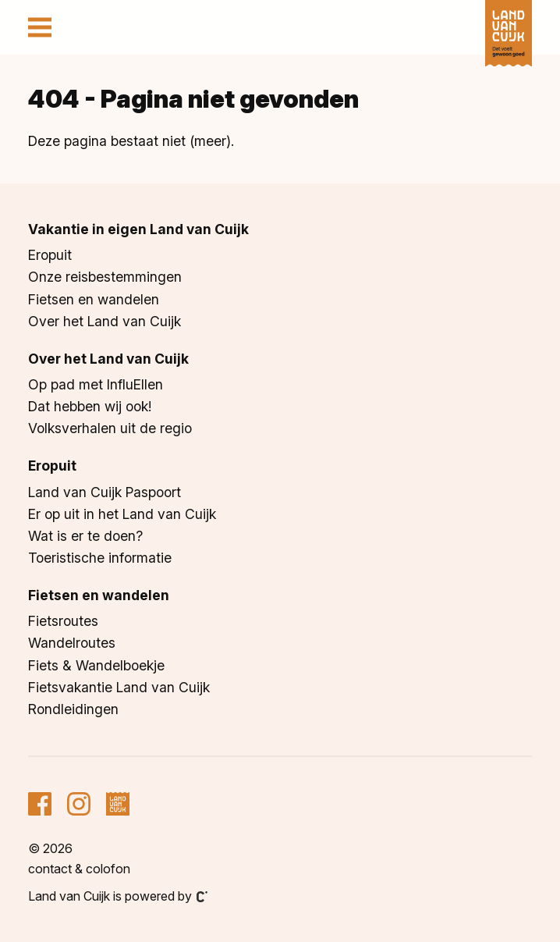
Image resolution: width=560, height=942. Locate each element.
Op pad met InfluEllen (96, 384)
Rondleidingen (73, 709)
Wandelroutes (72, 643)
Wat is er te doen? (85, 536)
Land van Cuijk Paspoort (105, 492)
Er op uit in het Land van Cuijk (122, 514)
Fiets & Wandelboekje (96, 665)
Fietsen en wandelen (94, 299)
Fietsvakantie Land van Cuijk (119, 687)
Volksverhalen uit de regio (110, 428)
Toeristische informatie (100, 558)
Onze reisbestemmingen (105, 277)
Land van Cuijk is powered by (118, 896)
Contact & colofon (79, 869)
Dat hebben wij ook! (90, 406)
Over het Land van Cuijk (105, 321)
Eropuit (50, 255)
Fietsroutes (63, 621)
